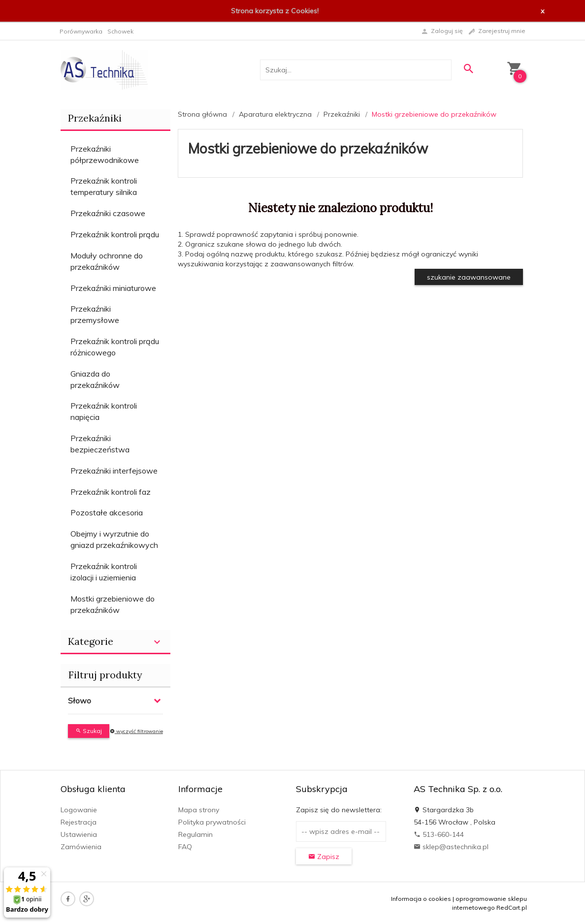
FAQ (185, 847)
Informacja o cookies (421, 899)
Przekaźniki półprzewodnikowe (105, 154)
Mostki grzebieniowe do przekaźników (113, 604)
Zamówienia (81, 847)
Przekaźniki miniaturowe (113, 288)
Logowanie (79, 810)
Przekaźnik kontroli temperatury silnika (104, 186)
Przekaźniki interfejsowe (114, 471)
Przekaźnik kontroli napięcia (104, 411)
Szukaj (89, 731)
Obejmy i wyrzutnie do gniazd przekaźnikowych (114, 539)
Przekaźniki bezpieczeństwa (100, 444)
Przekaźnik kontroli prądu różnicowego (115, 347)
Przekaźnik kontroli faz (111, 492)
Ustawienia (79, 834)
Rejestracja (79, 822)
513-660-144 (439, 834)
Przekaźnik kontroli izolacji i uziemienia (104, 572)
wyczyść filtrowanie (136, 731)
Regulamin (195, 834)
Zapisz (324, 857)
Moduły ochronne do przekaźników (107, 261)
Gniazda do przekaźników (95, 379)
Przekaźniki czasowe (108, 213)
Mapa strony (199, 810)
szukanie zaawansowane (469, 277)
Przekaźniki (95, 118)
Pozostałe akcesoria (107, 512)
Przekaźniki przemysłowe (95, 314)
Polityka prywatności (212, 822)
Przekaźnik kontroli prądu (115, 234)
